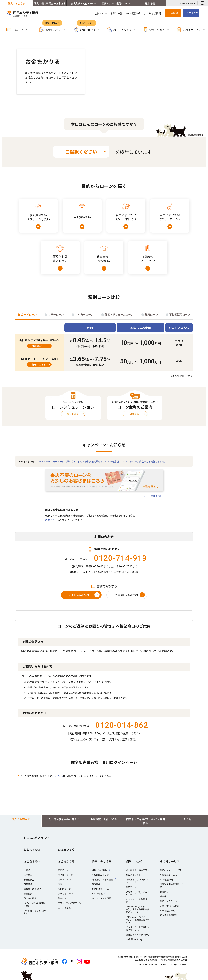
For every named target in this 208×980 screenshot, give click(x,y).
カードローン (64, 880)
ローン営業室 (64, 908)
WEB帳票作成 (133, 14)
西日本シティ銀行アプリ (138, 870)
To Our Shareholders (188, 3)
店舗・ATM (101, 14)
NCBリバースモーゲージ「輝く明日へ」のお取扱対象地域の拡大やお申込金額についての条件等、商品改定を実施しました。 (103, 462)
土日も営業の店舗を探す (124, 595)
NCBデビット (132, 887)
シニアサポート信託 (101, 898)
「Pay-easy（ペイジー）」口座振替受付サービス (138, 920)
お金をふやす (32, 862)
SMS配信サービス (169, 911)
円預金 (27, 870)
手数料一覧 (116, 14)
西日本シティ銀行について (116, 4)
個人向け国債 (30, 898)
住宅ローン (63, 870)
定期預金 (28, 875)
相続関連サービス (100, 889)
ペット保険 (97, 894)
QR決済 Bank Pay (134, 939)
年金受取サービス (169, 875)
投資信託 (28, 894)
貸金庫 (163, 896)
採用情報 (150, 4)
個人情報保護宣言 (169, 915)
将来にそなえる (102, 862)
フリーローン (64, 884)
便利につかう (134, 862)
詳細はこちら (39, 346)
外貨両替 (164, 892)
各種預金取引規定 (32, 889)
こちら (49, 520)
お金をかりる (66, 862)
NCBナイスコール (168, 901)
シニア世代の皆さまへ (171, 906)
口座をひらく (17, 30)
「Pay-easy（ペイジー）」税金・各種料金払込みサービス (138, 909)
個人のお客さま (16, 4)
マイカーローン (65, 875)
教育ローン (63, 898)
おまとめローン (65, 894)
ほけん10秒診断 (99, 870)
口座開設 (173, 13)
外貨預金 (28, 884)
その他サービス (170, 862)
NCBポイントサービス (171, 870)
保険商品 (96, 884)
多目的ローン (64, 889)
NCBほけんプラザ (100, 875)
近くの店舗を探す (79, 595)
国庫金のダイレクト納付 (138, 935)
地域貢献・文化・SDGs (83, 4)
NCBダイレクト (133, 875)
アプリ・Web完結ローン (70, 903)
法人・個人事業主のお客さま (50, 4)
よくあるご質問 (152, 14)
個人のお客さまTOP (36, 838)
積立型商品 (29, 880)
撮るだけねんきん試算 (103, 880)
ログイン (191, 13)
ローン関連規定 (152, 496)
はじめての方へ (34, 850)
